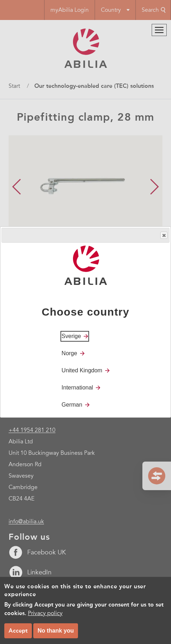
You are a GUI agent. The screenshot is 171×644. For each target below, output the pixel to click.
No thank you (56, 631)
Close (163, 235)
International (77, 388)
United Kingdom (82, 370)
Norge (69, 353)
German (72, 405)
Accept (18, 631)
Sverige (71, 336)
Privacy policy (45, 613)
